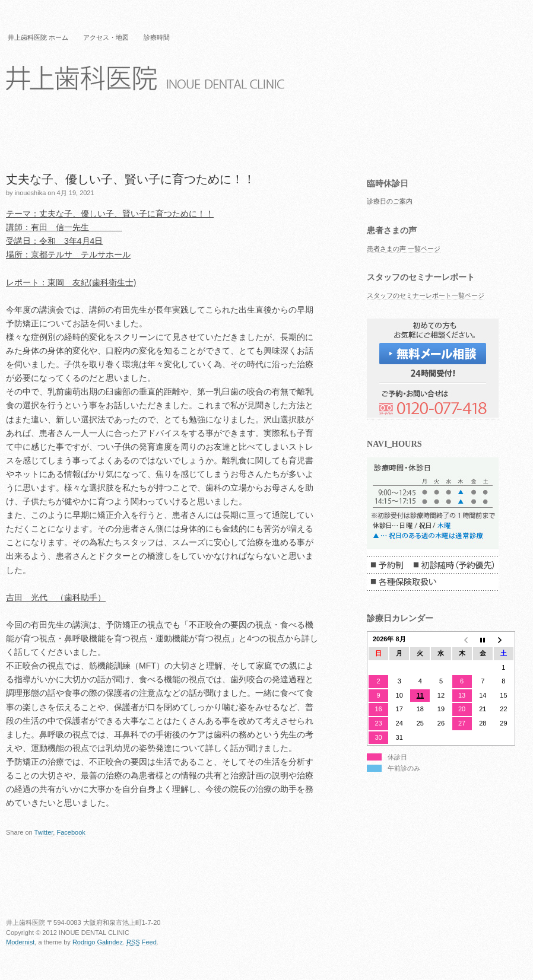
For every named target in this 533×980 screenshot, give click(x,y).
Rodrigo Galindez (98, 942)
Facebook (71, 832)
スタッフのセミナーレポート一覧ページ (426, 295)
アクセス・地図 (106, 37)
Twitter (44, 832)
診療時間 (157, 37)
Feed (142, 942)
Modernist (20, 942)
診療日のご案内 (390, 201)
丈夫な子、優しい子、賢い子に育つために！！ (131, 179)
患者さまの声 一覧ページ (404, 249)
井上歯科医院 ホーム (38, 37)
